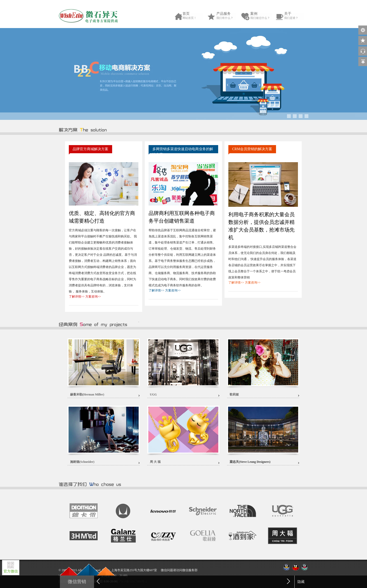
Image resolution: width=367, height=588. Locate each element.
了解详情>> (77, 297)
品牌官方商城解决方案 (90, 149)
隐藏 (301, 582)
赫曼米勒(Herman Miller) (87, 394)
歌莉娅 (234, 394)
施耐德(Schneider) (82, 462)
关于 (296, 16)
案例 (262, 16)
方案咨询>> (93, 297)
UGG (153, 394)
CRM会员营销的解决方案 (252, 149)
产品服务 (228, 16)
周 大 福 (155, 462)
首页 (194, 16)
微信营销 (77, 582)
